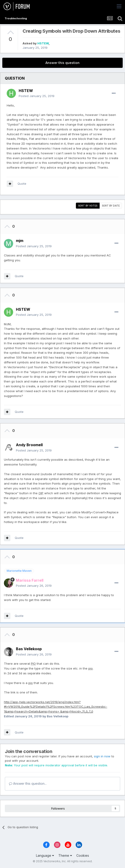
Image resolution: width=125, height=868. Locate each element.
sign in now (102, 756)
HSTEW (43, 43)
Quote (22, 184)
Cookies (83, 855)
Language (45, 855)
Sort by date (111, 206)
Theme (65, 855)
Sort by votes (88, 206)
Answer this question (62, 63)
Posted (37, 96)
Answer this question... (28, 783)
